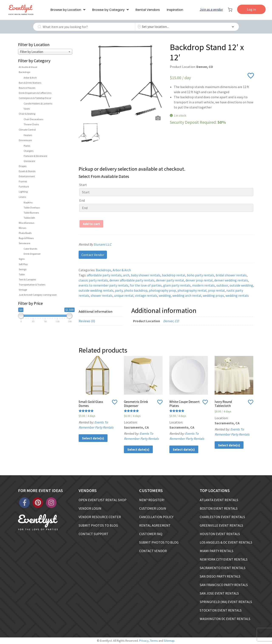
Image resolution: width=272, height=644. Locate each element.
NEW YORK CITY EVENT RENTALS (224, 559)
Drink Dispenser (32, 254)
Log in (251, 9)
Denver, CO (171, 321)
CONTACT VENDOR (153, 551)
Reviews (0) (87, 321)
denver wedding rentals (231, 280)
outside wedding (241, 285)
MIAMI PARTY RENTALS (217, 551)
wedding (165, 295)
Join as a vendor (211, 9)
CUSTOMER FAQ (151, 534)
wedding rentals (237, 295)
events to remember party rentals (103, 285)
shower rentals (102, 295)
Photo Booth (25, 233)
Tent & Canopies (27, 279)
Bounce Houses (27, 88)
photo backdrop (136, 290)
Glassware (29, 161)
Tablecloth (29, 218)
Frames (23, 181)
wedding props (213, 295)
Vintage (23, 290)
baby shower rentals (146, 275)
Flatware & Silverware (35, 156)
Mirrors (22, 228)
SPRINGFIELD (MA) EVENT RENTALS (226, 602)
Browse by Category (108, 10)
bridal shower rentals (231, 275)
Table (22, 274)
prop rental (216, 290)
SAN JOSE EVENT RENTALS (219, 593)
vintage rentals (146, 295)
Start (83, 185)
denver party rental (170, 280)
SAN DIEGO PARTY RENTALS (220, 576)
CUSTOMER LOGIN (153, 508)
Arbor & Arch (30, 78)
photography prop (162, 290)
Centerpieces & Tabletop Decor (35, 98)
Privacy (144, 641)
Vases (27, 109)
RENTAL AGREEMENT (155, 525)
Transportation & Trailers (32, 285)
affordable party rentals (104, 275)
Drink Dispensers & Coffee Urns (35, 93)
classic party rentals (93, 280)
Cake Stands (30, 249)
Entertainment (27, 176)
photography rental (192, 290)
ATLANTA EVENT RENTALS (219, 500)
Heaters (28, 135)
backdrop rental (174, 275)
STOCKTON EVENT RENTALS (221, 610)
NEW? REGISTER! (152, 500)
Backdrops (24, 72)
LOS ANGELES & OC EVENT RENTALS (226, 542)
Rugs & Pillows (26, 238)
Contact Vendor (93, 255)
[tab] (101, 311)
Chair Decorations (33, 119)
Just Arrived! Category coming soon (38, 295)
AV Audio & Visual (28, 67)
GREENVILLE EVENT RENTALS (221, 525)
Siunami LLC (108, 244)
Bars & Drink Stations (30, 83)
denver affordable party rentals (132, 280)
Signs (22, 259)
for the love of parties (146, 285)
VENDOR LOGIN (90, 508)
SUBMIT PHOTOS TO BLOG (98, 525)
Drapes (23, 166)
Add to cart (91, 224)
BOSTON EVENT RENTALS (219, 508)
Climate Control (27, 130)
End (82, 200)
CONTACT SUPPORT (93, 534)
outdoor (222, 285)
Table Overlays (32, 207)
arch (126, 275)
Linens (22, 197)
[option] (121, 82)
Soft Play (23, 264)
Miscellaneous (26, 223)
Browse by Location (66, 10)
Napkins (28, 202)
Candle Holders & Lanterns (38, 103)
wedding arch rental (187, 295)
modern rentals (203, 285)
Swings (23, 269)
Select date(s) (93, 438)
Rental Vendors (148, 10)
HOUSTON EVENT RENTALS (220, 534)
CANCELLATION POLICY (156, 517)
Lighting (23, 192)
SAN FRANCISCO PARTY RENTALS (224, 585)
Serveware (24, 243)
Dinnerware (25, 140)
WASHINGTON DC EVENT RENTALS (225, 619)
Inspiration (175, 10)
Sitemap (169, 641)
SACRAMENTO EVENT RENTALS (223, 568)
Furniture (24, 186)
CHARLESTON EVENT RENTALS (222, 517)
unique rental (124, 295)
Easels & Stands (27, 171)
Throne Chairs (31, 124)
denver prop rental (199, 280)
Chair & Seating (27, 114)
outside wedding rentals (96, 290)
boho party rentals (200, 275)
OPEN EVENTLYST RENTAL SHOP (103, 500)
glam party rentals (177, 285)
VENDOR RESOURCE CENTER (100, 517)
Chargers (28, 151)
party (119, 290)
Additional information (96, 311)
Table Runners (31, 213)
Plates (27, 146)
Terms (154, 641)
